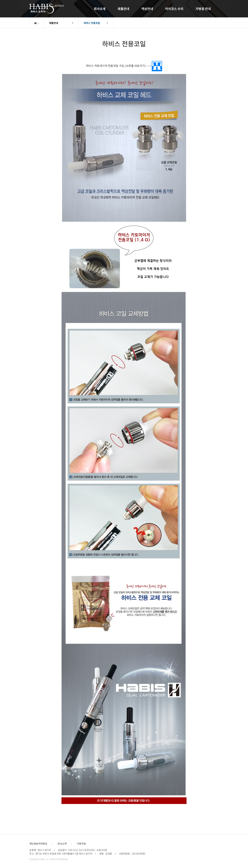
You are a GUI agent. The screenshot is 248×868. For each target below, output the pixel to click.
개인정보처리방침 (38, 844)
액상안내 (147, 9)
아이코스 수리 (174, 9)
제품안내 (123, 9)
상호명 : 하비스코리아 (40, 850)
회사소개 (100, 9)
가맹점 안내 (203, 9)
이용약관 (81, 844)
